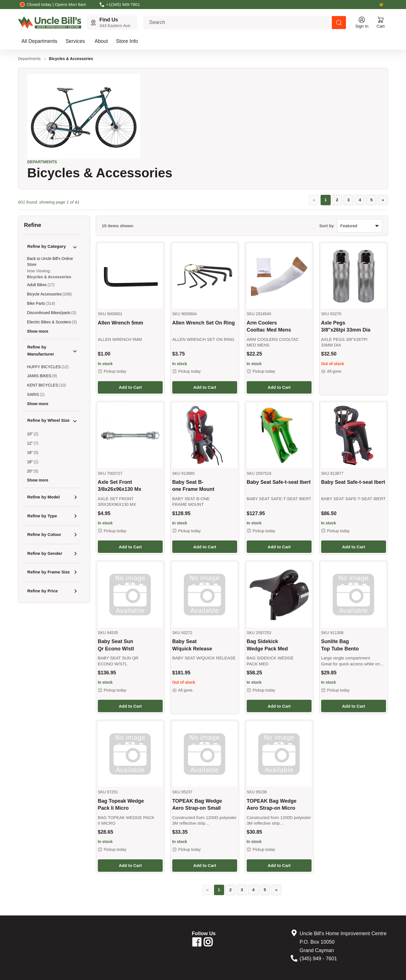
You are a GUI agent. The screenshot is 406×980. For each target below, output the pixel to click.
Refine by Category (47, 246)
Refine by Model (44, 497)
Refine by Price (43, 591)
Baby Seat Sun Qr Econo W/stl (116, 645)
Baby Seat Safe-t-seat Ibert (279, 482)
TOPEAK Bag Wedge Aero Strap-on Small (197, 804)
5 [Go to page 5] (371, 200)
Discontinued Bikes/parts (49, 313)
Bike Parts (36, 303)
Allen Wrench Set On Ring (204, 323)
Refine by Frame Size (49, 572)
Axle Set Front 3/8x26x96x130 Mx (120, 486)
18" (30, 462)
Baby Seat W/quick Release (192, 645)
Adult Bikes (37, 285)
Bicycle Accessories (44, 294)
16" (30, 453)
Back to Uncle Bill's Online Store (50, 261)
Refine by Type (42, 516)
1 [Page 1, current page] (325, 200)
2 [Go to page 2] (337, 200)
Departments (29, 59)
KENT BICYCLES (43, 385)
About (101, 41)
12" (30, 443)
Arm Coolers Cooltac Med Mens (269, 326)
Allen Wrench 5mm (121, 323)
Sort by (327, 226)
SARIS (33, 394)
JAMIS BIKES (39, 376)
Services (75, 41)
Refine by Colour (44, 534)
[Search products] (339, 23)
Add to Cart (130, 387)
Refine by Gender (45, 553)
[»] (383, 200)
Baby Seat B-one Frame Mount (193, 486)
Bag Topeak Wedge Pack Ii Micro (121, 804)
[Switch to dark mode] (381, 5)
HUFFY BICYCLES (44, 367)
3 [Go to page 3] (348, 200)
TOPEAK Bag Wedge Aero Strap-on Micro (272, 804)
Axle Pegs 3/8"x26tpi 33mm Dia (346, 326)
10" (30, 434)
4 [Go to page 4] (360, 200)
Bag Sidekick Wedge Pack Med (267, 645)
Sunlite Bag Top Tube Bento (340, 645)
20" (30, 471)
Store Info (127, 41)
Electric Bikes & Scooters (49, 322)
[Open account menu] (362, 22)
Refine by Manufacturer (41, 350)
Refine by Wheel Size (48, 420)
